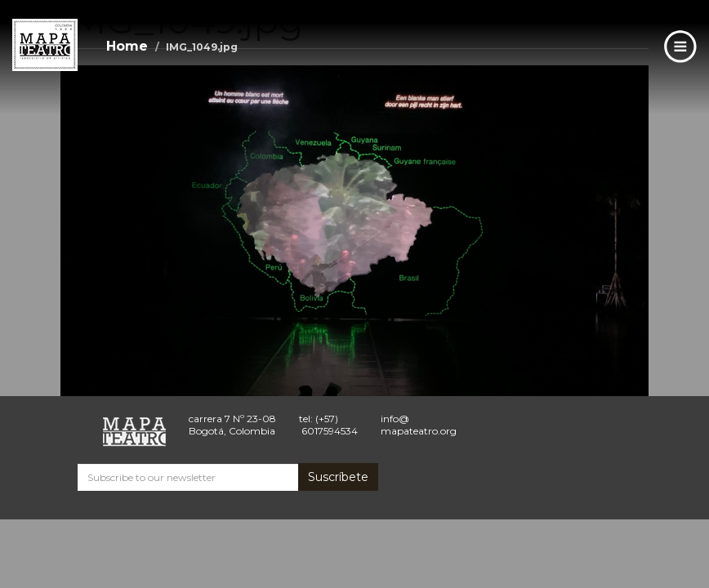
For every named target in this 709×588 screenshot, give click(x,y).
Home (127, 46)
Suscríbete (338, 477)
